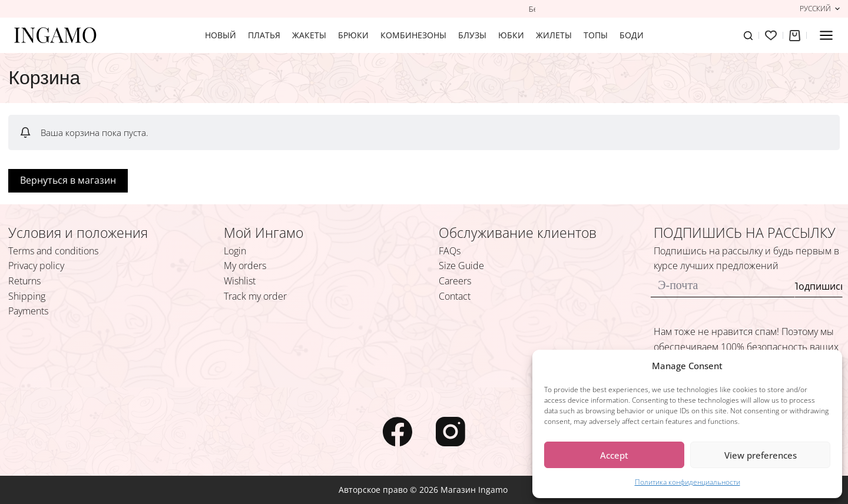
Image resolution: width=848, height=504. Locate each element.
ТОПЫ (596, 35)
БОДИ (632, 35)
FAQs (450, 251)
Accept (614, 455)
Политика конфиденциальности (688, 482)
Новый (221, 35)
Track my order (255, 296)
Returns (24, 281)
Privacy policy (36, 266)
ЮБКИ (511, 35)
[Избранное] (771, 35)
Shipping (27, 296)
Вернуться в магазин (68, 180)
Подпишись (818, 286)
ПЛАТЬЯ (264, 35)
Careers (455, 281)
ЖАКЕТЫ (309, 35)
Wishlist (240, 281)
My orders (245, 266)
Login (235, 251)
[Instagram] (450, 432)
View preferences (761, 455)
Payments (28, 311)
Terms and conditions (53, 251)
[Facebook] (397, 432)
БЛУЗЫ (472, 35)
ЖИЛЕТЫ (554, 35)
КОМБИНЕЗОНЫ (413, 35)
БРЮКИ (353, 35)
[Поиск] (748, 36)
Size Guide (461, 266)
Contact (455, 296)
